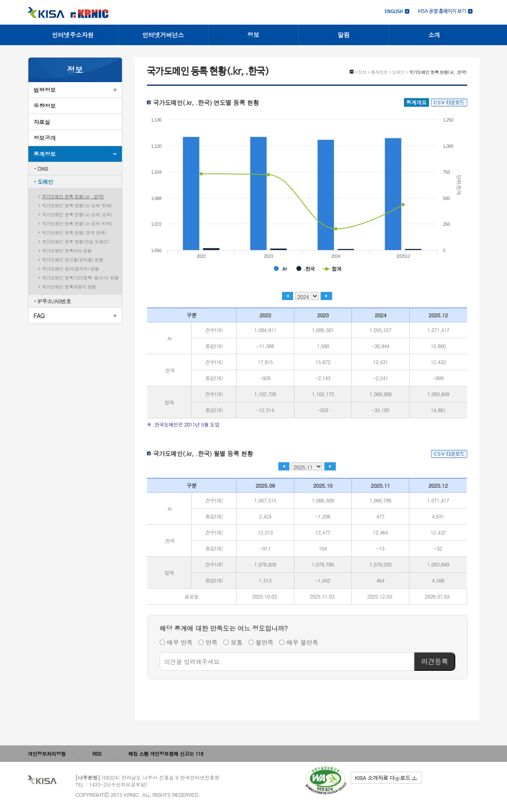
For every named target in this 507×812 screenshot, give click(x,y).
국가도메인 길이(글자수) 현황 (71, 269)
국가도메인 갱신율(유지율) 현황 (73, 260)
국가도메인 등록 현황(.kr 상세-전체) (77, 205)
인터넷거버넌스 (163, 35)
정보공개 (45, 138)
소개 (434, 35)
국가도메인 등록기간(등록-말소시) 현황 (80, 278)
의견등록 (435, 661)
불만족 (265, 642)
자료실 (42, 122)
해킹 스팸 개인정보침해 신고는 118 (166, 754)
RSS (97, 754)
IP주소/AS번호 (55, 301)
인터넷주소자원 (73, 35)
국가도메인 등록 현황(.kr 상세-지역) (77, 224)
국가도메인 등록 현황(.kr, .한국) (73, 196)
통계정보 (45, 154)
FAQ (39, 316)
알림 (344, 35)
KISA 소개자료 (386, 778)
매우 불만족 (302, 642)
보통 (237, 642)
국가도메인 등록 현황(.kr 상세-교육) (77, 214)
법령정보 (45, 90)
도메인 (46, 182)
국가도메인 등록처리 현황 (67, 251)
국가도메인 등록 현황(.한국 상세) (74, 233)
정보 (253, 35)
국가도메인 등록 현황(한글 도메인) (76, 242)
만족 (212, 642)
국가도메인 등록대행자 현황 (69, 287)
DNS (43, 169)
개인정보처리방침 (47, 754)
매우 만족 (180, 642)
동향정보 (45, 106)
